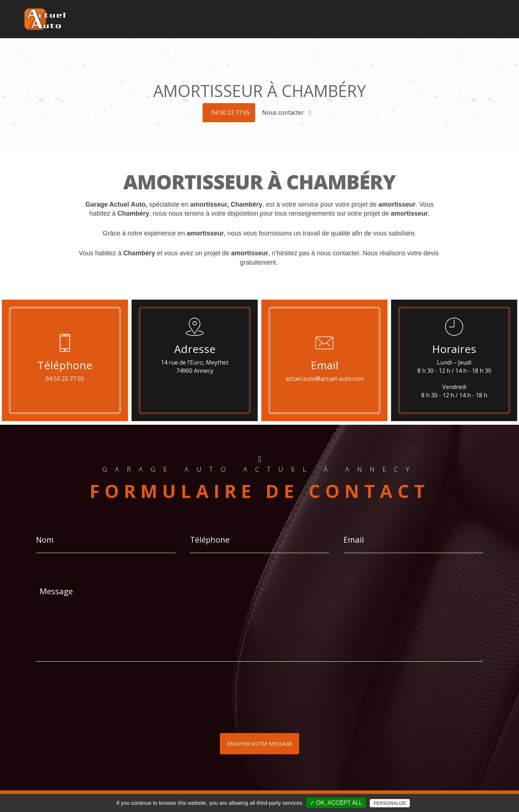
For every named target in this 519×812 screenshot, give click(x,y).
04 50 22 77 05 (231, 112)
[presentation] (112, 712)
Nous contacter (287, 112)
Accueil (202, 19)
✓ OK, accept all (336, 803)
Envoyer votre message (259, 744)
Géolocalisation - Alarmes (250, 19)
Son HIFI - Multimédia (316, 19)
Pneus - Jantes (367, 19)
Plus (466, 19)
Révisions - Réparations (423, 19)
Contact (489, 19)
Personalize (390, 803)
